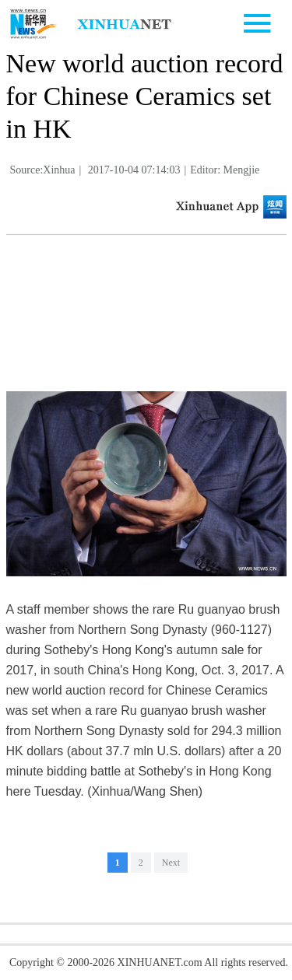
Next (171, 863)
